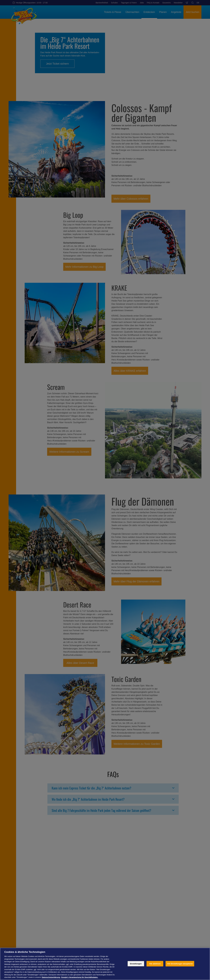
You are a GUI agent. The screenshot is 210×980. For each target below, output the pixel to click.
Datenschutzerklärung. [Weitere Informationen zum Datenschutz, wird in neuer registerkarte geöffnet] (51, 977)
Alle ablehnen (155, 964)
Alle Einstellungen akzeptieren (180, 964)
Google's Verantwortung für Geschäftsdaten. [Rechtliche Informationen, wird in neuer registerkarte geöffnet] (80, 977)
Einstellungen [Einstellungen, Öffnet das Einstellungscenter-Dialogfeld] (136, 964)
